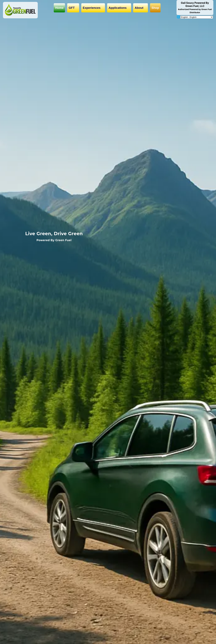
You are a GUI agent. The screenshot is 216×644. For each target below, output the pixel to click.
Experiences (93, 8)
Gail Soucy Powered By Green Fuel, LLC (195, 7)
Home (59, 8)
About (141, 8)
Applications (119, 8)
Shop (155, 8)
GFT (73, 8)
